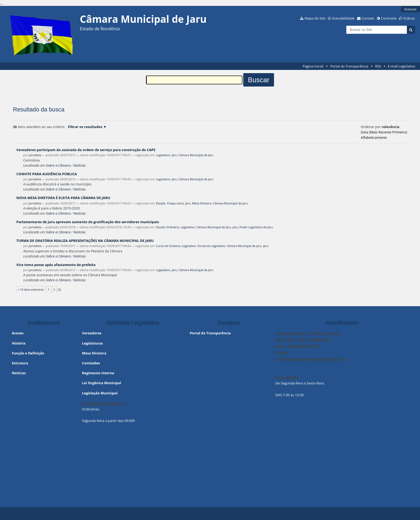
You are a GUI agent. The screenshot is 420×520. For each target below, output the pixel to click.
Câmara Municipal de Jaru (196, 155)
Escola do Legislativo (211, 246)
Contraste (389, 18)
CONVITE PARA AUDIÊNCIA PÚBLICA (47, 174)
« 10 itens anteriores (31, 290)
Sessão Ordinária (167, 227)
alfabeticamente (374, 137)
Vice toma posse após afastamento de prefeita (56, 265)
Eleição (161, 203)
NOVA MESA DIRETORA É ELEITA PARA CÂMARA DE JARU (63, 198)
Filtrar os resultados (85, 127)
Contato (368, 18)
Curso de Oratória (168, 246)
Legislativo (163, 155)
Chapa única (175, 203)
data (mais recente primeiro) (384, 132)
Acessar (410, 9)
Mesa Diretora (202, 203)
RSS (378, 66)
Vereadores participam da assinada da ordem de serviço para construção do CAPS (86, 150)
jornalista (35, 155)
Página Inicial (313, 66)
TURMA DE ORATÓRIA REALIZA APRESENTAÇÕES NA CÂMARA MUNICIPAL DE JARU (85, 241)
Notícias (79, 165)
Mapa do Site (315, 18)
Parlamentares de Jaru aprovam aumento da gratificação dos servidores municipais (88, 222)
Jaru (174, 155)
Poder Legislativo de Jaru (256, 227)
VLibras (409, 18)
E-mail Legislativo (402, 66)
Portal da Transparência (349, 66)
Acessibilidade (343, 18)
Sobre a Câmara (58, 165)
